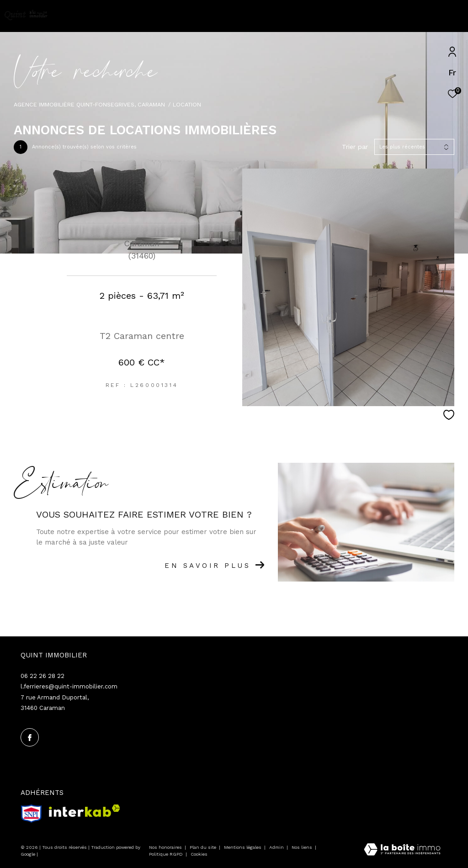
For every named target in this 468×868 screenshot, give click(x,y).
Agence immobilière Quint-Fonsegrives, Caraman (89, 104)
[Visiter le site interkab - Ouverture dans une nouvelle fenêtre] (85, 811)
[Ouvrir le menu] (453, 16)
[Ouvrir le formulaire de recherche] (406, 16)
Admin (277, 847)
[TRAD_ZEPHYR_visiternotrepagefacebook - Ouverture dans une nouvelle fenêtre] (30, 737)
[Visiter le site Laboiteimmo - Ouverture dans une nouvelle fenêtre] (402, 850)
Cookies (199, 854)
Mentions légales (243, 847)
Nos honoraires (165, 847)
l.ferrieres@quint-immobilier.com (69, 686)
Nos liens (303, 847)
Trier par (355, 147)
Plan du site (204, 847)
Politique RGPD (166, 854)
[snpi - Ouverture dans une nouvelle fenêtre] (31, 814)
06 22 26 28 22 (43, 676)
